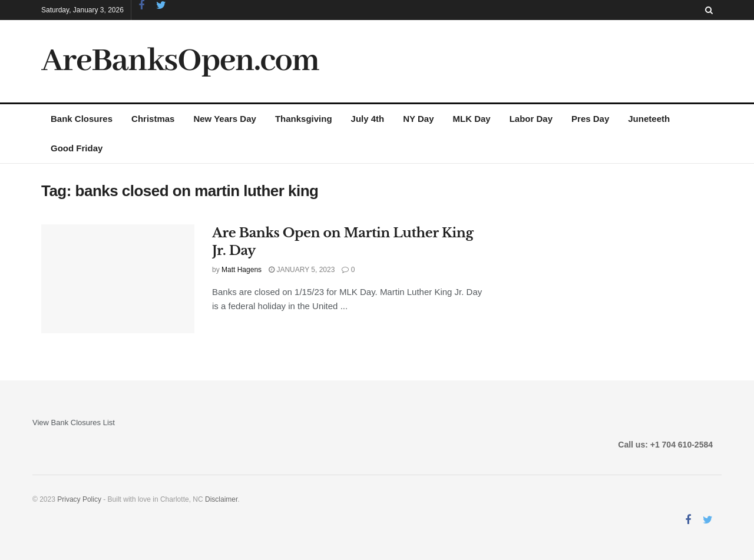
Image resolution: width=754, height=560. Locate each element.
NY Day (418, 119)
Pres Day (590, 119)
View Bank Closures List (74, 423)
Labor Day (531, 119)
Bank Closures (82, 119)
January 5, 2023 (302, 270)
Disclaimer (221, 499)
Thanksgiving (304, 119)
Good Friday (77, 148)
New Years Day (224, 119)
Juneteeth (649, 119)
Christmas (153, 119)
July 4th (368, 119)
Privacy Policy (79, 499)
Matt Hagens (242, 270)
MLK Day (472, 119)
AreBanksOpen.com (180, 61)
